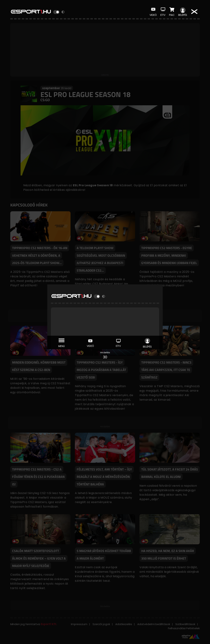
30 (105, 357)
